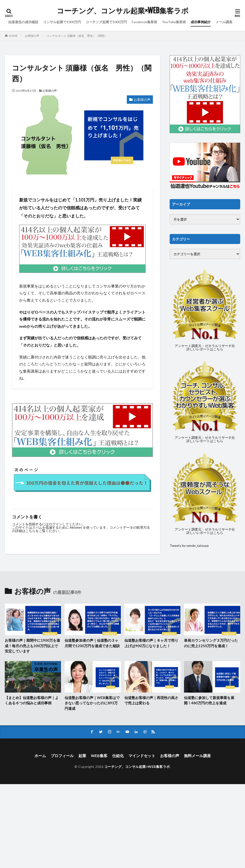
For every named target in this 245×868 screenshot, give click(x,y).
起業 (82, 756)
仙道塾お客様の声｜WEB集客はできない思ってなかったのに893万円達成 (92, 703)
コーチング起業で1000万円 (106, 22)
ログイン (56, 524)
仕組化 (118, 756)
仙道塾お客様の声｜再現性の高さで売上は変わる (151, 700)
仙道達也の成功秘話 (23, 22)
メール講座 (224, 22)
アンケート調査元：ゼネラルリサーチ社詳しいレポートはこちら (205, 347)
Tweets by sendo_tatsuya (189, 545)
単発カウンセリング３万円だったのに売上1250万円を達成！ (211, 643)
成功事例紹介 (201, 22)
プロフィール (62, 756)
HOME (13, 36)
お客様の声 (32, 36)
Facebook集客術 (144, 22)
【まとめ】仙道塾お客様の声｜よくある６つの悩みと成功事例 (32, 700)
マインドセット (142, 756)
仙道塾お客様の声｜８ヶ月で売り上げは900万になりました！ (151, 643)
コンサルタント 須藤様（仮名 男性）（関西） (77, 36)
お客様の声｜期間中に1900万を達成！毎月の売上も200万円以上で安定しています (32, 646)
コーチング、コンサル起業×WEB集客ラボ (123, 11)
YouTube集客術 (174, 22)
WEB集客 (99, 756)
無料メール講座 (197, 756)
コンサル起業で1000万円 (62, 22)
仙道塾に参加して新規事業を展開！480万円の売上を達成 (209, 700)
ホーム (40, 756)
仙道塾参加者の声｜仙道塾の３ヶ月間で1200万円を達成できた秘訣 (92, 643)
